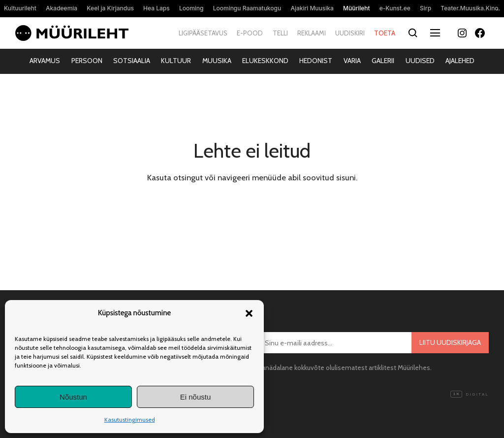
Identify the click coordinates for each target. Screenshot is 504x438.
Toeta (385, 33)
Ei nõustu (196, 397)
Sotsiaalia (132, 61)
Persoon (87, 61)
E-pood (250, 33)
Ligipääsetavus (203, 33)
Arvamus (45, 61)
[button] (249, 313)
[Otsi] (413, 33)
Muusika (217, 61)
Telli (280, 33)
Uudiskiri (350, 33)
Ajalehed (460, 61)
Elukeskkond (265, 61)
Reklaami (312, 33)
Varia (352, 61)
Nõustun (73, 397)
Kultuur (176, 61)
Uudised (420, 61)
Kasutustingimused (130, 420)
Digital (470, 395)
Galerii (383, 61)
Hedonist (316, 61)
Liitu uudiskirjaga (450, 342)
